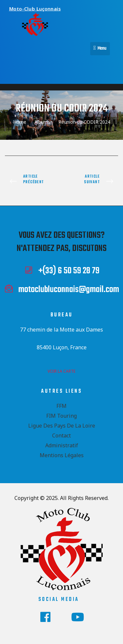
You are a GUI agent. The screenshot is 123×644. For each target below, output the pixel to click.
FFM (61, 406)
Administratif (62, 445)
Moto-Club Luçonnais (37, 8)
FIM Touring (61, 416)
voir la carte (61, 371)
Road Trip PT (92, 182)
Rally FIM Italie (32, 182)
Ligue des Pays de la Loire (62, 426)
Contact (61, 435)
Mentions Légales (62, 455)
